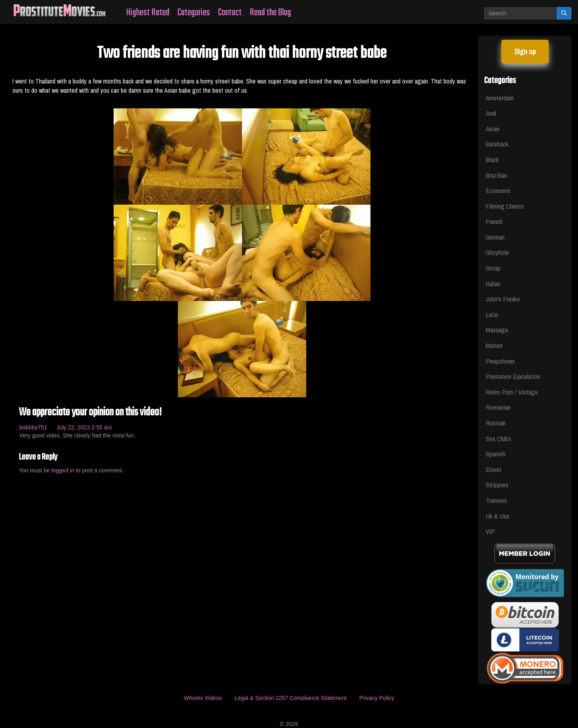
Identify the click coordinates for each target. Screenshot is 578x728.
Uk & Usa (497, 516)
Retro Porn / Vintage (512, 392)
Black (492, 160)
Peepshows (500, 361)
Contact (230, 13)
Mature (494, 345)
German (495, 237)
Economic (498, 190)
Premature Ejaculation (513, 376)
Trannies (496, 500)
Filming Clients (505, 206)
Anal (491, 113)
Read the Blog (270, 13)
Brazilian (496, 175)
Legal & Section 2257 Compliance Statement (290, 698)
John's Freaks (503, 299)
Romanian (498, 407)
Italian (493, 284)
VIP (490, 531)
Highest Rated (148, 13)
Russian (496, 423)
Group (493, 268)
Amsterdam (500, 98)
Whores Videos (203, 698)
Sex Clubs (498, 438)
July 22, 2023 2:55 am (84, 427)
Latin (492, 314)
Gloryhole (497, 252)
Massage (497, 330)
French (494, 221)
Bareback (497, 144)
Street (494, 469)
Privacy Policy (377, 698)
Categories (194, 13)
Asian (493, 129)
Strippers (497, 485)
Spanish (496, 454)
